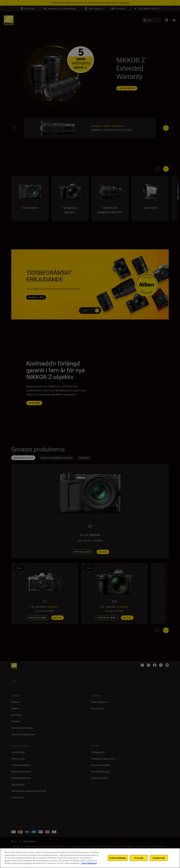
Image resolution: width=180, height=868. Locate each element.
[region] (90, 858)
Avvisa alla (139, 858)
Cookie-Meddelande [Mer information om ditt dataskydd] (89, 863)
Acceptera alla (159, 858)
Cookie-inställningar (118, 858)
